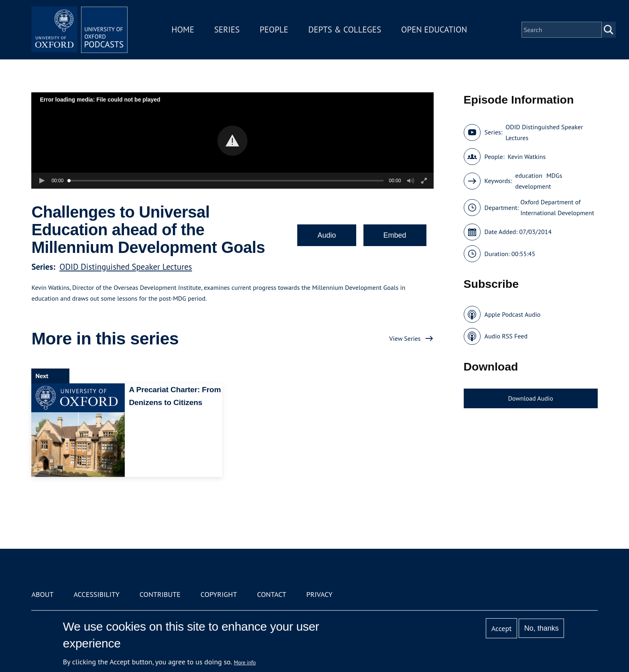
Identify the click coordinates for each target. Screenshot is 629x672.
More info (245, 662)
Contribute (160, 594)
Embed (395, 235)
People (274, 30)
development (533, 186)
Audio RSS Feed (506, 336)
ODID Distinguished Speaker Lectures (126, 267)
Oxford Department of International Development (557, 207)
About (42, 594)
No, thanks (542, 628)
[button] (232, 141)
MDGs (554, 175)
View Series (405, 338)
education (529, 175)
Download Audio (530, 398)
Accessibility (96, 594)
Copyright (219, 594)
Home (183, 30)
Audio (327, 235)
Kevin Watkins (527, 157)
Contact (272, 594)
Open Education (434, 30)
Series (227, 30)
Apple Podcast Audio (513, 314)
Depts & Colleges (345, 30)
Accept (502, 628)
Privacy (320, 594)
